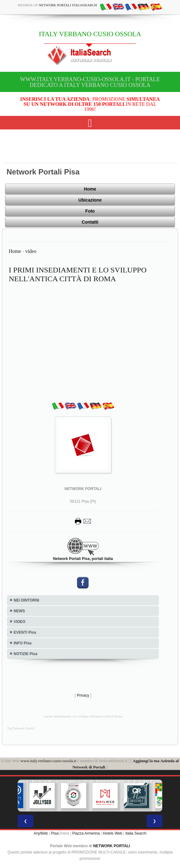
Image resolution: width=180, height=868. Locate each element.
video (31, 251)
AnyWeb (41, 833)
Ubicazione (90, 200)
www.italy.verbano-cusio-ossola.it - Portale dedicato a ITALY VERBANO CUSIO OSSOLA (90, 82)
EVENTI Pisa (25, 632)
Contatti (90, 222)
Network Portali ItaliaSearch (68, 5)
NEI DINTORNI (26, 600)
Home (90, 189)
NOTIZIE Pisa (25, 654)
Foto (90, 211)
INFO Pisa (22, 643)
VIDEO (19, 622)
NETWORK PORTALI (112, 846)
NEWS (19, 611)
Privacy (83, 695)
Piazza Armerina (86, 833)
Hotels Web (113, 833)
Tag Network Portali (21, 728)
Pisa (55, 833)
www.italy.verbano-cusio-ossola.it (48, 761)
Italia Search (136, 833)
